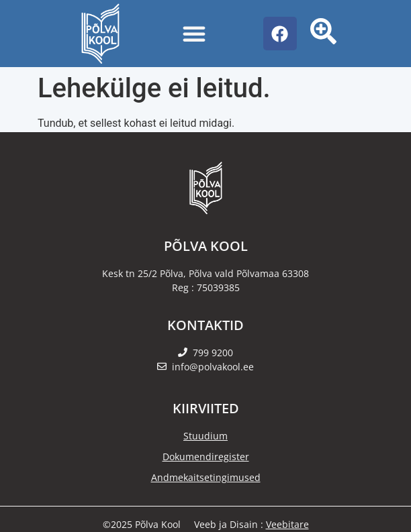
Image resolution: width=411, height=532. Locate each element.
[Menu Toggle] (194, 34)
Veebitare (287, 524)
